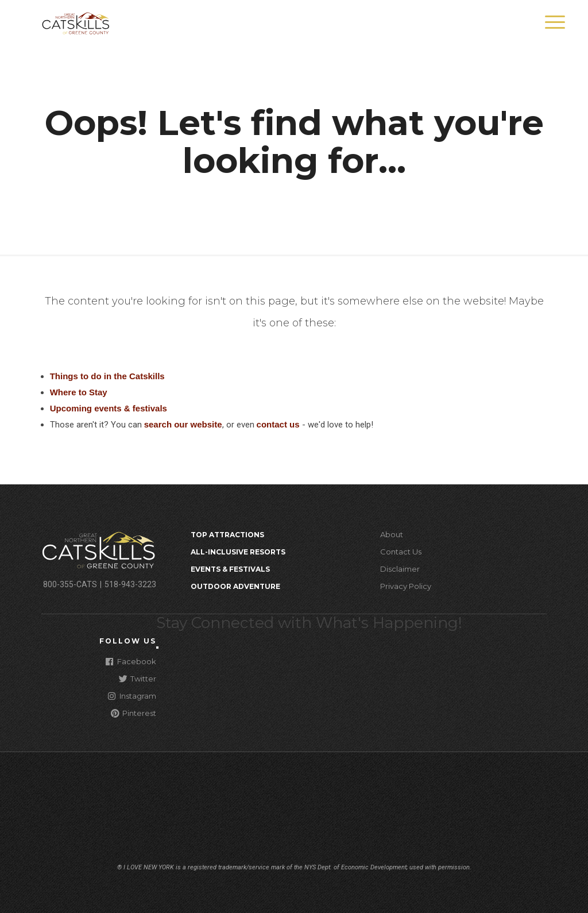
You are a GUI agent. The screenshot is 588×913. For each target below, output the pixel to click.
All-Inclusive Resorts (238, 552)
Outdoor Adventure (235, 586)
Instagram (132, 696)
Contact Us (401, 552)
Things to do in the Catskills (107, 376)
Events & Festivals (230, 569)
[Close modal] (157, 648)
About (392, 534)
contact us (278, 424)
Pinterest (134, 713)
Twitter (138, 678)
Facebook (131, 661)
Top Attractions (227, 535)
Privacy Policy (406, 586)
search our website (183, 424)
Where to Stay (79, 392)
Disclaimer (400, 569)
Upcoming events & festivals (109, 408)
